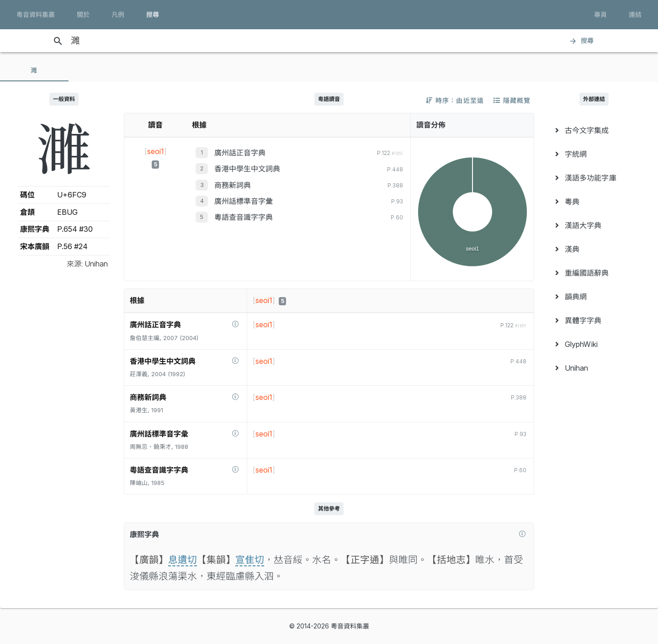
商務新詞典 (233, 185)
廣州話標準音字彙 (244, 201)
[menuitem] (594, 130)
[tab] (34, 70)
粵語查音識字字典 (244, 217)
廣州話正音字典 (240, 153)
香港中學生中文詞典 (247, 169)
